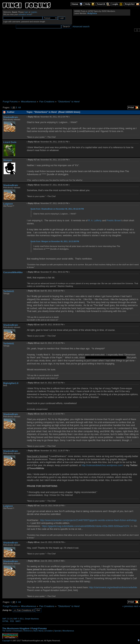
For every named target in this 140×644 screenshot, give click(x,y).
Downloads (18, 631)
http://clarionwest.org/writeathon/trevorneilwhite (113, 587)
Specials (58, 631)
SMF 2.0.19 (7, 619)
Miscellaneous (68, 631)
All (19, 107)
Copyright (6, 641)
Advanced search (81, 27)
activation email (25, 14)
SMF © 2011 (19, 619)
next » (137, 606)
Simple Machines (32, 619)
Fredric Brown (114, 220)
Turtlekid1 (9, 291)
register (34, 12)
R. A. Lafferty (95, 220)
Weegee (8, 160)
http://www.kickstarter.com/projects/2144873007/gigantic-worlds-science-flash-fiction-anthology (88, 520)
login (26, 12)
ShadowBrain (11, 117)
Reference (28, 631)
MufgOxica (92, 13)
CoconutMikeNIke (13, 272)
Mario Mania (38, 631)
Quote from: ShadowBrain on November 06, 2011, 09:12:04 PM (57, 209)
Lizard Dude (10, 142)
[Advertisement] (34, 66)
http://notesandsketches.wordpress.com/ (102, 465)
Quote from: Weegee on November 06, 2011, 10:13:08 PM (55, 241)
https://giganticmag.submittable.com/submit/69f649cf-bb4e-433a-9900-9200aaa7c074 (85, 526)
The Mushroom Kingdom (16, 628)
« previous (128, 606)
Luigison (8, 204)
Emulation (49, 631)
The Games (7, 631)
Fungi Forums (39, 628)
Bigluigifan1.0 (11, 383)
